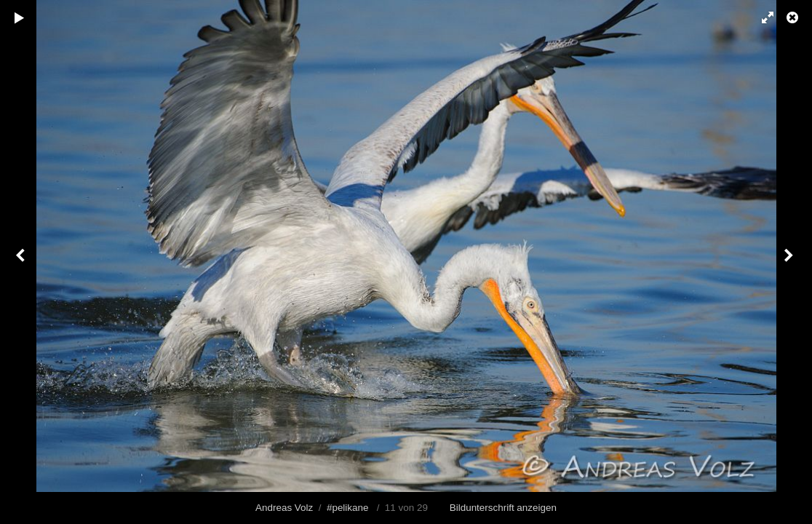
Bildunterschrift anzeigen (503, 508)
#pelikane (348, 508)
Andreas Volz (284, 508)
